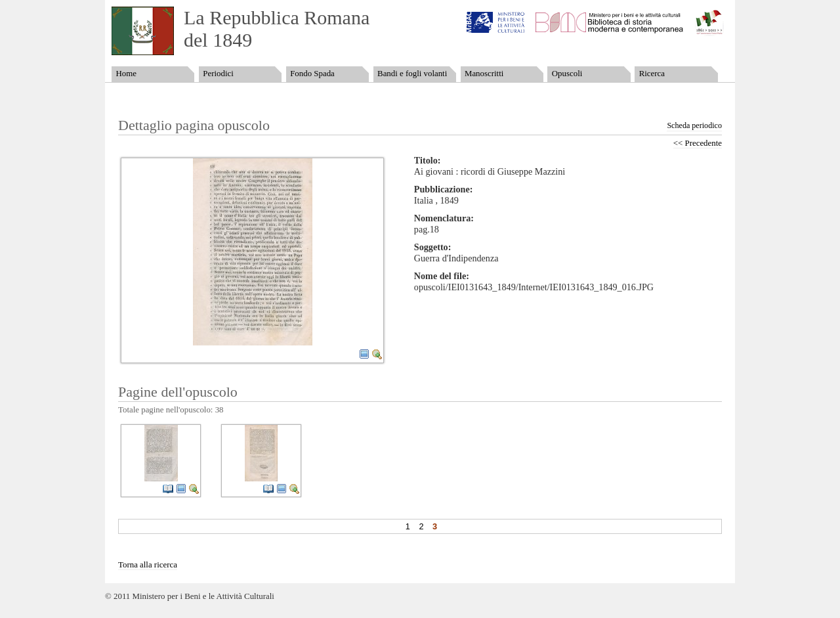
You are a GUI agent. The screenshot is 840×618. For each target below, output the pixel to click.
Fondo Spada (312, 74)
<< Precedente (698, 143)
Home (126, 74)
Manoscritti (484, 74)
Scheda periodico (694, 125)
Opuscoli (567, 74)
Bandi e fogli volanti (412, 74)
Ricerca (652, 74)
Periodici (218, 74)
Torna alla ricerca (148, 565)
